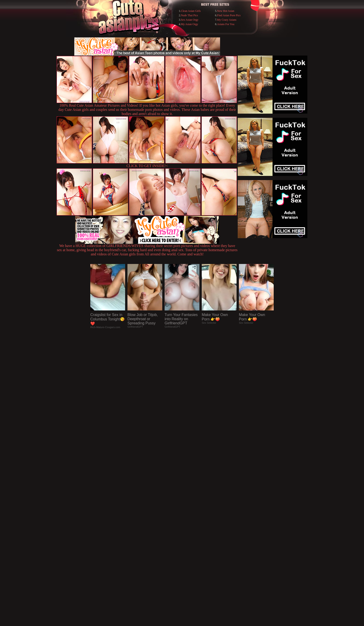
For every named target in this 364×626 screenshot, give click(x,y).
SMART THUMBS (190, 531)
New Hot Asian (226, 11)
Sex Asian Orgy (190, 20)
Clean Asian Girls (191, 11)
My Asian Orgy (189, 24)
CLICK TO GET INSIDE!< (147, 166)
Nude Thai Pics (189, 15)
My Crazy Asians (227, 20)
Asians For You (226, 24)
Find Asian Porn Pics (229, 15)
